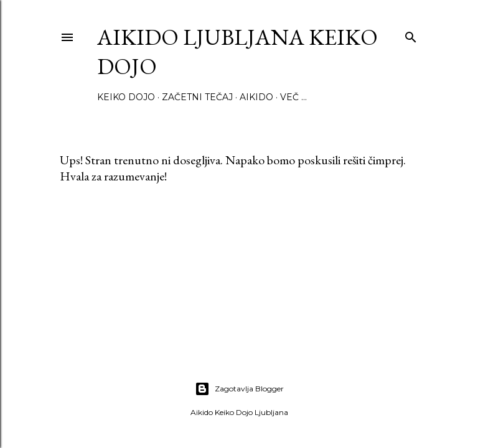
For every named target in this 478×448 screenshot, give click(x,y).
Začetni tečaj (197, 97)
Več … (293, 97)
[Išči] (411, 35)
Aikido (256, 97)
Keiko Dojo (126, 97)
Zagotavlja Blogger (239, 389)
